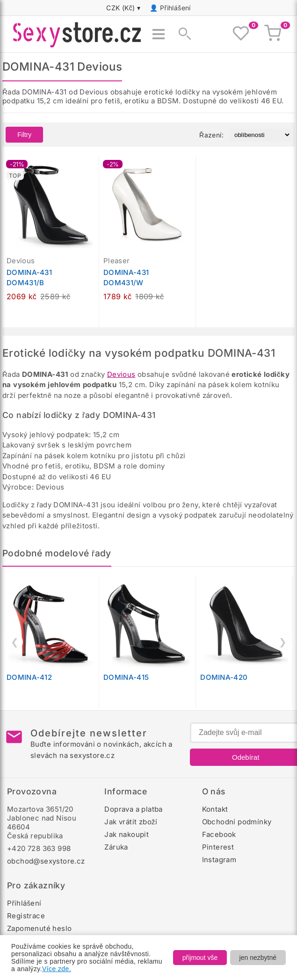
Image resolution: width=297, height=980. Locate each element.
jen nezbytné (258, 958)
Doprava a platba (133, 809)
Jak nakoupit (127, 834)
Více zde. (57, 969)
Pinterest (218, 847)
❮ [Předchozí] (15, 642)
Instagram (219, 860)
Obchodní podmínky (237, 822)
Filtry (24, 135)
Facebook (219, 834)
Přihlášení (175, 8)
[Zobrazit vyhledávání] (182, 34)
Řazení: (211, 135)
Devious (121, 374)
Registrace (26, 916)
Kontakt (215, 809)
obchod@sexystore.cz (46, 861)
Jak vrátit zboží (131, 822)
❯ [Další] (283, 642)
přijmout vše (200, 958)
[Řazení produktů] (260, 135)
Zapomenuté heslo (39, 928)
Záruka (116, 847)
